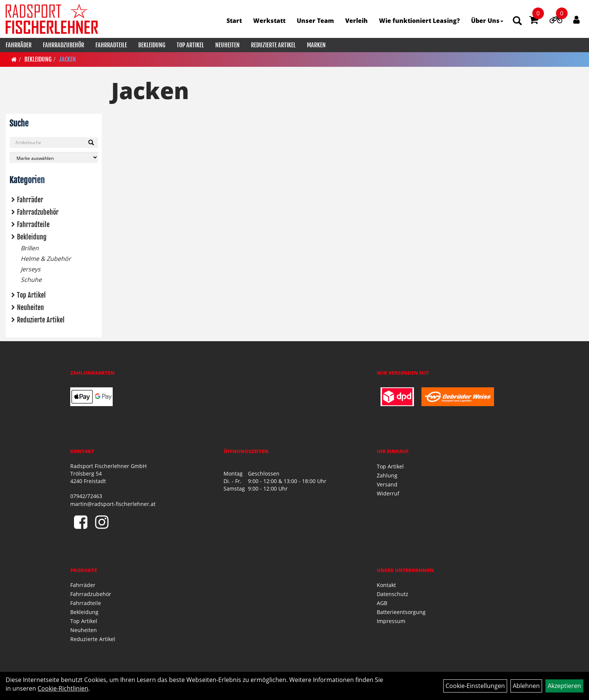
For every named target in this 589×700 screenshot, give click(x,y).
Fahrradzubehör (63, 45)
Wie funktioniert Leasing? (419, 21)
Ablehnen (526, 686)
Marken (316, 45)
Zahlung (387, 475)
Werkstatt (269, 21)
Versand (387, 484)
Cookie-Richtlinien (63, 688)
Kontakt (386, 585)
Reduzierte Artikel (273, 45)
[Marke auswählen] (54, 157)
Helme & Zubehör (46, 259)
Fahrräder (19, 45)
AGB (382, 603)
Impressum (391, 621)
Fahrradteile (111, 45)
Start (234, 21)
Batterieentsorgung (401, 612)
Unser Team (315, 21)
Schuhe (31, 280)
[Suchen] (91, 143)
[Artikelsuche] (517, 21)
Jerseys (31, 269)
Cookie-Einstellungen (475, 686)
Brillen (30, 248)
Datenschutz (393, 594)
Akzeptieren (564, 686)
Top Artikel (190, 45)
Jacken (67, 59)
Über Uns (487, 21)
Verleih (356, 21)
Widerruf (388, 493)
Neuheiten (227, 45)
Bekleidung (152, 45)
